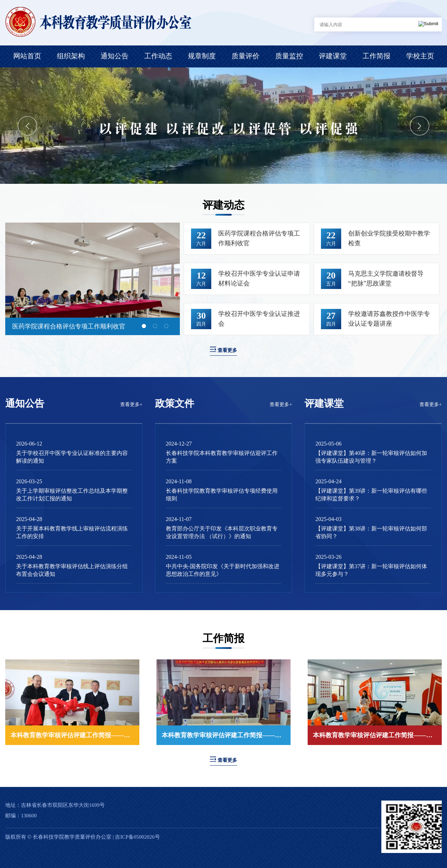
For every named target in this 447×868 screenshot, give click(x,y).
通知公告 (115, 56)
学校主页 (420, 56)
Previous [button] (27, 126)
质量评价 (246, 56)
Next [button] (420, 126)
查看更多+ (131, 404)
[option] (223, 126)
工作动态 (158, 56)
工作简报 (376, 56)
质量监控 (289, 56)
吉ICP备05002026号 (137, 837)
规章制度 (202, 56)
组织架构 (71, 56)
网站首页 (27, 56)
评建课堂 (333, 56)
